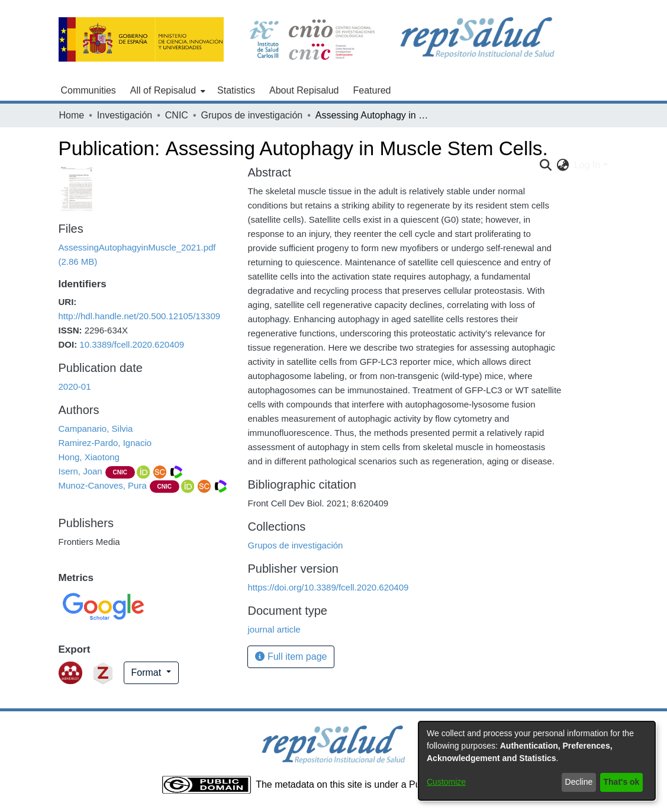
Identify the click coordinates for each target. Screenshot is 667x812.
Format (148, 673)
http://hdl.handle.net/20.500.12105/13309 (140, 316)
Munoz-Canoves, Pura (103, 485)
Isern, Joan (80, 471)
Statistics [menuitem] (236, 90)
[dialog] (537, 761)
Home (72, 115)
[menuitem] (167, 91)
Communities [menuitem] (88, 90)
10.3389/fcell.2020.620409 (132, 344)
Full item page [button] (291, 657)
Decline (579, 782)
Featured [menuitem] (372, 90)
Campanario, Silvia (96, 429)
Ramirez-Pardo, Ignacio (105, 443)
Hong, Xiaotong (89, 457)
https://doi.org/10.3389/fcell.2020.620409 (328, 587)
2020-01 (75, 386)
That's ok (622, 782)
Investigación (125, 115)
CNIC (177, 115)
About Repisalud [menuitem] (304, 90)
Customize (446, 782)
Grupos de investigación (252, 115)
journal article (274, 629)
